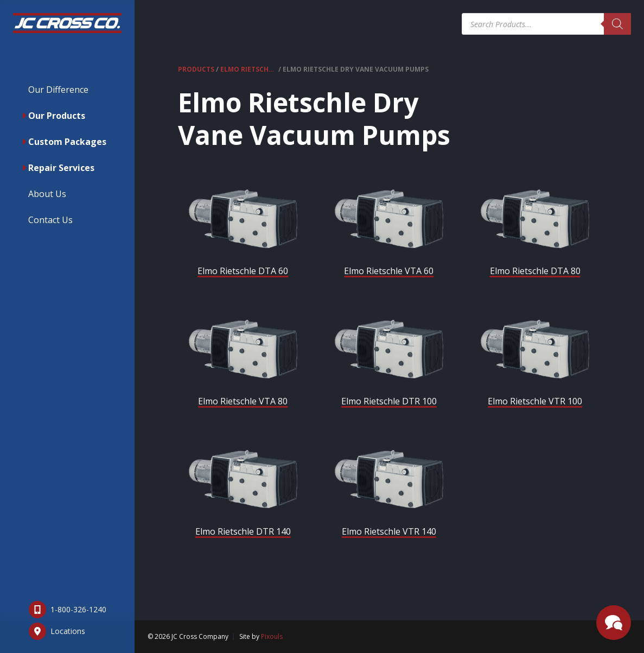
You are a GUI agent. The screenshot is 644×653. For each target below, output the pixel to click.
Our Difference (58, 90)
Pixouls (272, 636)
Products (196, 69)
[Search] (617, 24)
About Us (47, 194)
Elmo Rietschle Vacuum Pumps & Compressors (248, 69)
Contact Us (50, 220)
